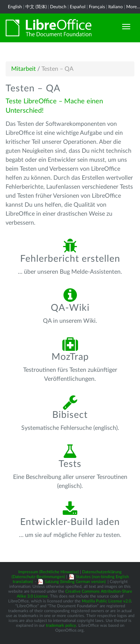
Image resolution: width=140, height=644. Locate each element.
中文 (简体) (36, 7)
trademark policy (61, 625)
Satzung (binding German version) (75, 582)
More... (133, 7)
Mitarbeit (24, 69)
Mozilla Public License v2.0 (106, 601)
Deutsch (58, 7)
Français (97, 7)
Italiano (116, 7)
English (15, 7)
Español (78, 7)
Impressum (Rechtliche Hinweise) (49, 572)
